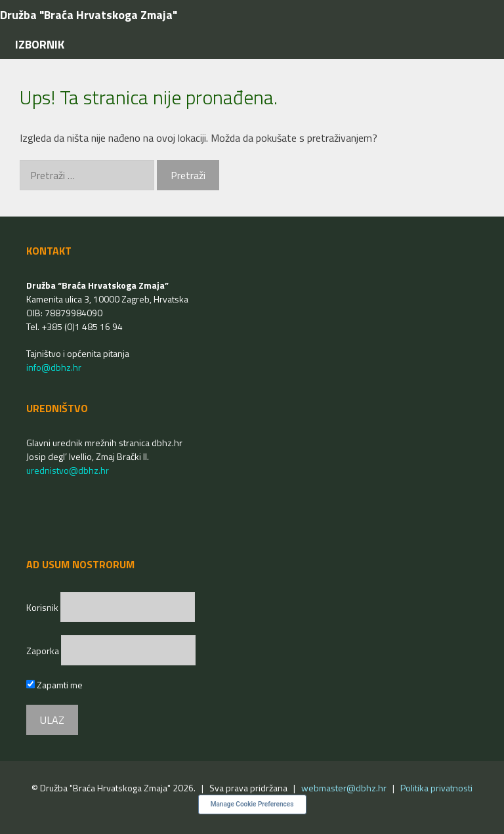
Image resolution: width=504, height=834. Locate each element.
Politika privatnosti (436, 788)
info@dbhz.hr (54, 367)
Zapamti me (54, 685)
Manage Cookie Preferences (252, 804)
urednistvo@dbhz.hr (68, 470)
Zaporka (44, 651)
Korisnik (43, 607)
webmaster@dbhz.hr (344, 788)
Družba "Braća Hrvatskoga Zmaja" (89, 15)
